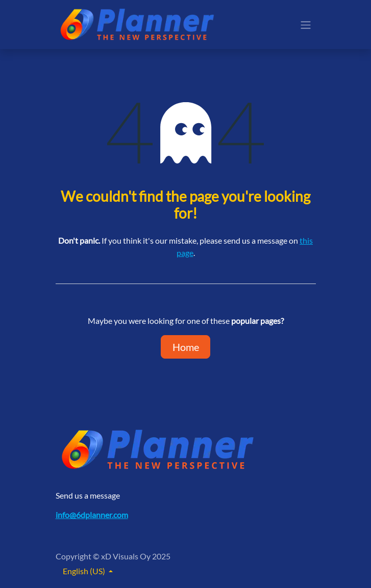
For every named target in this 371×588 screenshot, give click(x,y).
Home (186, 347)
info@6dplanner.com (92, 515)
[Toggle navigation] (306, 25)
